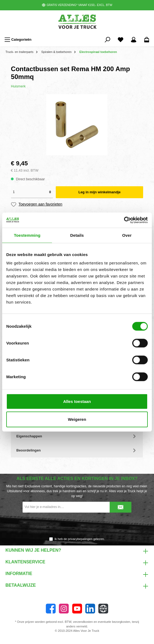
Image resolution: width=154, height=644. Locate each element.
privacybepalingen (80, 539)
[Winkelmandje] (147, 40)
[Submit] (121, 507)
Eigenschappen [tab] (77, 436)
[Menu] (18, 40)
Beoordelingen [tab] (77, 450)
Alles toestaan (77, 401)
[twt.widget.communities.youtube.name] (77, 609)
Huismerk (18, 86)
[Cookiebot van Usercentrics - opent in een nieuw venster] (124, 220)
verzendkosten (83, 622)
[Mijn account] (134, 40)
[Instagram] (64, 609)
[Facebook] (51, 609)
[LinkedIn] (90, 609)
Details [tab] (77, 235)
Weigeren (77, 419)
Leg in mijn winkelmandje (99, 192)
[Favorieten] (121, 40)
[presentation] (77, 525)
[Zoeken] (107, 40)
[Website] (103, 609)
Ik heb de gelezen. (80, 539)
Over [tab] (127, 235)
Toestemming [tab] (27, 235)
